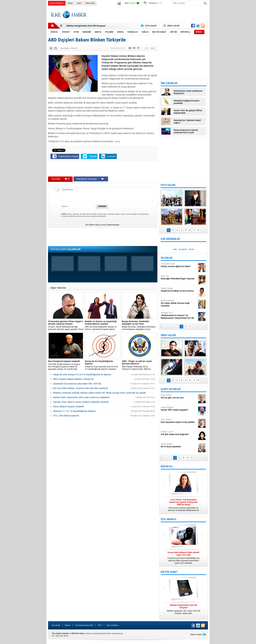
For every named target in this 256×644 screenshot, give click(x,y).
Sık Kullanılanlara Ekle (84, 625)
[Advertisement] (224, 57)
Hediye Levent (179, 433)
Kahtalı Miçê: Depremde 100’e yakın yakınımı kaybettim (81, 397)
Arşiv (79, 3)
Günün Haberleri (57, 3)
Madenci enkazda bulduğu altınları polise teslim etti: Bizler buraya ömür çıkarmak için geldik (99, 393)
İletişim (68, 625)
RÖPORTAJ (167, 466)
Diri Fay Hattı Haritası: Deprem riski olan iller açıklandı (80, 388)
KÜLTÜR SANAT (169, 572)
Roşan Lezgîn (179, 290)
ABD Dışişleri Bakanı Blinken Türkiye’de (73, 379)
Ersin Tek (179, 277)
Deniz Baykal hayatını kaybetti (68, 406)
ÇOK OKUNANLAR (170, 239)
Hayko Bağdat (179, 409)
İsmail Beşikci (179, 445)
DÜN (175, 250)
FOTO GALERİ (168, 185)
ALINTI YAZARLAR (171, 389)
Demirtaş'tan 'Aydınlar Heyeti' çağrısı (187, 122)
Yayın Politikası (112, 625)
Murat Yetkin (179, 396)
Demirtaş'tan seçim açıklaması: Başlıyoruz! (188, 92)
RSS (100, 625)
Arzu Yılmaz (179, 421)
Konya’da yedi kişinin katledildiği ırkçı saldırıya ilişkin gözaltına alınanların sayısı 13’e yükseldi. (184, 558)
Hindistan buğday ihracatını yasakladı (187, 102)
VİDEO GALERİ (168, 335)
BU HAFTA (183, 250)
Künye (70, 3)
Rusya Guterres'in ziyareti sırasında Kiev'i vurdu (186, 131)
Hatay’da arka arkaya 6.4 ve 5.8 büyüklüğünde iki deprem (82, 374)
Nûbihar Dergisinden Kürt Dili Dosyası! (86, 26)
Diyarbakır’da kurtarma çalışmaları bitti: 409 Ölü (77, 384)
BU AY (192, 250)
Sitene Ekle (90, 3)
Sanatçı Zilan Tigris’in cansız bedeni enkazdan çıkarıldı (81, 402)
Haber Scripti (196, 635)
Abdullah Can (179, 315)
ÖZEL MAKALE (168, 519)
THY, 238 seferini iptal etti (66, 416)
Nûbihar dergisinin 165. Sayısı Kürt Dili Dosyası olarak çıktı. (184, 609)
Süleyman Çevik (179, 265)
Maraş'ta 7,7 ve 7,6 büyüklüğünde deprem (74, 411)
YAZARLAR (167, 258)
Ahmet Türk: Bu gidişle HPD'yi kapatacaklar (188, 112)
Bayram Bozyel (179, 303)
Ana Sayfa (56, 625)
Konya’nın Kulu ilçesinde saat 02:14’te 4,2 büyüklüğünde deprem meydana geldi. (103, 365)
